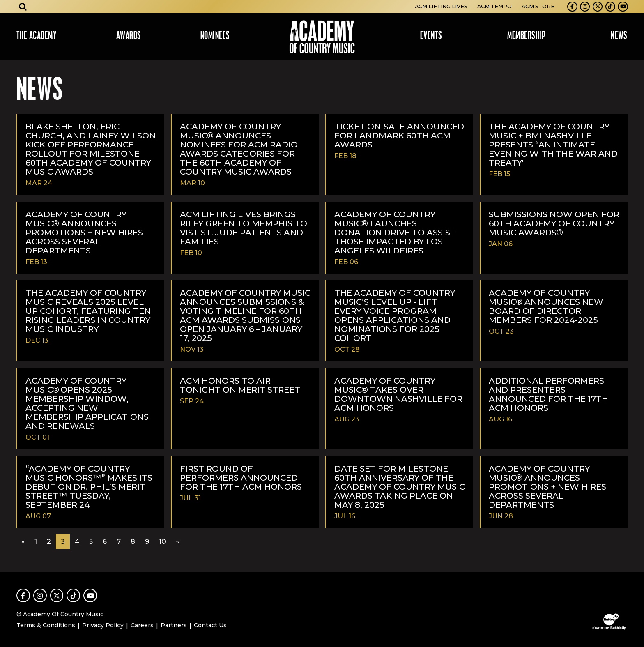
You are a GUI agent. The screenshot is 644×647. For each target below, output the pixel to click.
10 (162, 542)
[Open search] (23, 7)
